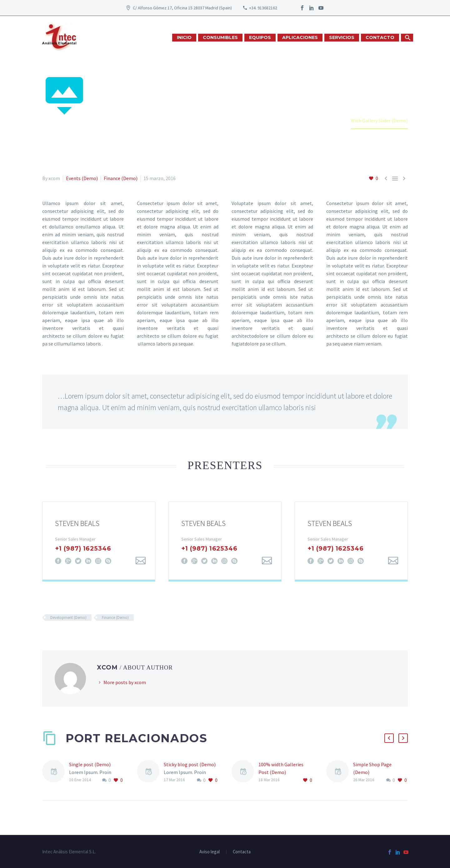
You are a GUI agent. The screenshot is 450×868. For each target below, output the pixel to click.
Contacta (242, 852)
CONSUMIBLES (220, 37)
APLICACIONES (300, 37)
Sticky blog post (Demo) (190, 764)
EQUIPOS (260, 37)
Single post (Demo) (90, 764)
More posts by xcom (125, 682)
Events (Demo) (82, 178)
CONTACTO (380, 37)
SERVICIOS (342, 37)
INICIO (184, 37)
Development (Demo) (68, 618)
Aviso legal (210, 852)
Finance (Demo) (121, 178)
